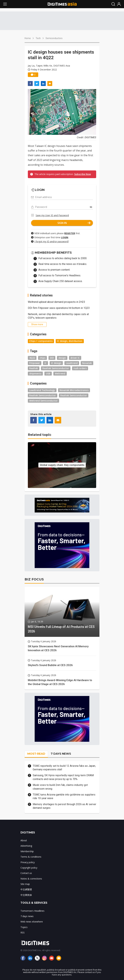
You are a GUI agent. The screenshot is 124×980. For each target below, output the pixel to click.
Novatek (87, 363)
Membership (27, 851)
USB (48, 373)
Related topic (40, 435)
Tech (38, 38)
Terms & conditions (31, 857)
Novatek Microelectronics (74, 390)
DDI (52, 358)
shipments (35, 373)
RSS (23, 933)
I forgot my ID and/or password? (52, 241)
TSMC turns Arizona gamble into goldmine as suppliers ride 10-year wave (64, 796)
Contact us (26, 873)
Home (28, 38)
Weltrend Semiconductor (43, 401)
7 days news (27, 916)
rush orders (80, 368)
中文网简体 (26, 895)
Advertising (26, 846)
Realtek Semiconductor (56, 368)
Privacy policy (28, 862)
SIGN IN (74, 223)
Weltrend (60, 373)
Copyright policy (29, 868)
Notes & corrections (31, 879)
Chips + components (41, 341)
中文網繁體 (26, 889)
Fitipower (35, 363)
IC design (56, 363)
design (62, 358)
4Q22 (32, 358)
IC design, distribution (70, 341)
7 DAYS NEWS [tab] (61, 754)
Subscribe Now (83, 174)
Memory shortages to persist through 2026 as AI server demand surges (64, 806)
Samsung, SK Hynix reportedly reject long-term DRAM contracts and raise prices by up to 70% (63, 777)
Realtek (34, 368)
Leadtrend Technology (42, 390)
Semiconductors (54, 38)
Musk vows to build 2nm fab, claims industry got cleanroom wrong (60, 787)
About (24, 840)
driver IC (75, 358)
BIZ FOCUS (34, 579)
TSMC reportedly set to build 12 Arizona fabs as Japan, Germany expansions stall (64, 768)
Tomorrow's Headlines (32, 911)
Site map (25, 884)
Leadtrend (72, 363)
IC (45, 363)
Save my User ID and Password (52, 215)
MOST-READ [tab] (36, 754)
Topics (24, 927)
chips (42, 358)
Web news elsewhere (32, 922)
